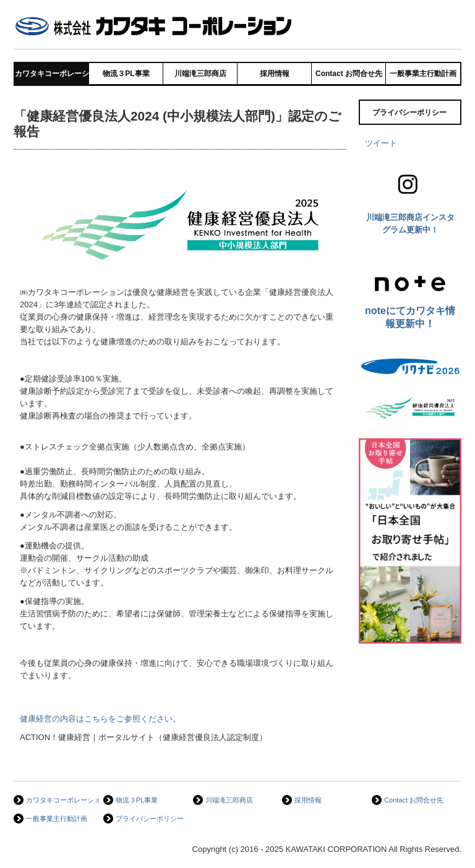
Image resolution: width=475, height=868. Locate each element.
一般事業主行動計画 (423, 74)
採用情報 (275, 74)
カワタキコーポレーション (52, 74)
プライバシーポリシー (409, 113)
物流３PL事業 (126, 74)
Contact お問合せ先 (349, 74)
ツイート (381, 143)
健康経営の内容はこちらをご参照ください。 (100, 719)
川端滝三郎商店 (200, 74)
